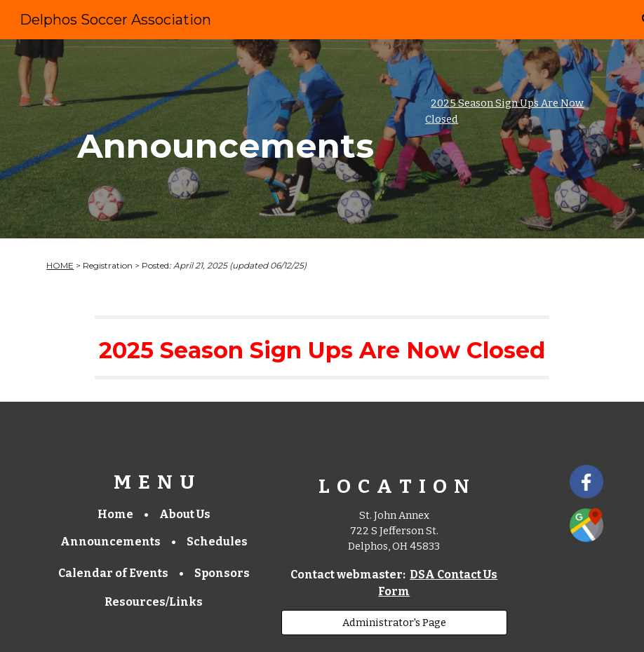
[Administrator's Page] (394, 622)
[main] (226, 139)
